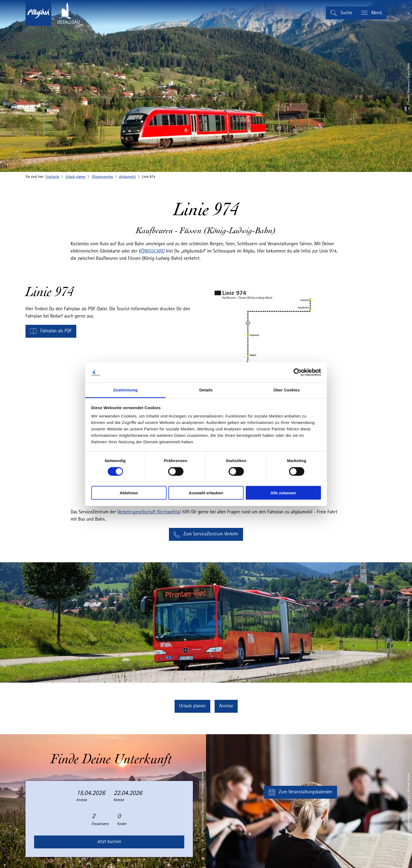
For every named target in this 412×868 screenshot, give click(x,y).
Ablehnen (129, 493)
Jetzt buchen (109, 842)
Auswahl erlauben (206, 493)
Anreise (82, 800)
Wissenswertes (102, 177)
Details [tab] (206, 390)
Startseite (52, 177)
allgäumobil (127, 177)
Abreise (119, 800)
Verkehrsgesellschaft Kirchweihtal (149, 512)
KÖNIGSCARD (152, 251)
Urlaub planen (76, 177)
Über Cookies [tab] (287, 390)
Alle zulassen (283, 493)
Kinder (122, 824)
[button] (51, 331)
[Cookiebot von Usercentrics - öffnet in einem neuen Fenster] (297, 372)
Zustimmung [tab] (126, 390)
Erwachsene (100, 824)
